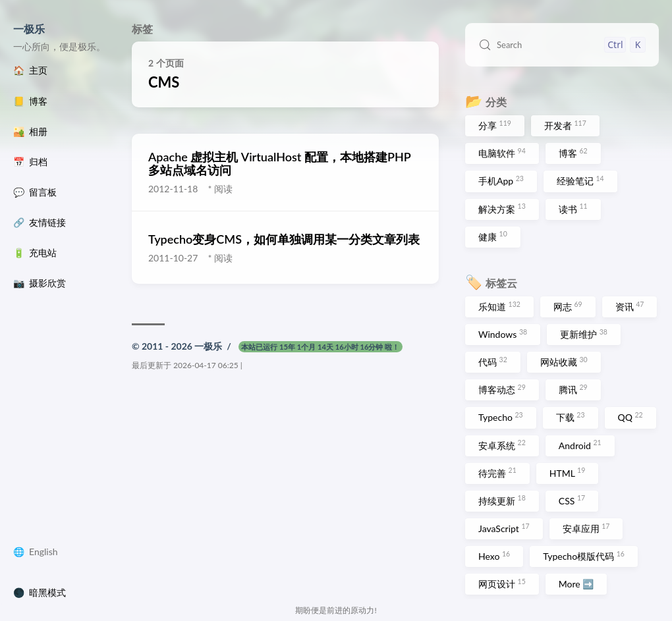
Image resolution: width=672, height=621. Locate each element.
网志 (568, 306)
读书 (573, 208)
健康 (493, 236)
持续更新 (502, 500)
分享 (495, 125)
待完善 (497, 472)
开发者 (565, 125)
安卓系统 (502, 445)
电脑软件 (502, 153)
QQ (630, 417)
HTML (568, 472)
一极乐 (29, 29)
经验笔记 (580, 180)
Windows (503, 334)
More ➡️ (576, 584)
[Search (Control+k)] (562, 45)
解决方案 (502, 208)
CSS (572, 500)
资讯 (630, 306)
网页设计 (502, 583)
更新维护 (584, 334)
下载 (571, 417)
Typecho (501, 417)
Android (580, 445)
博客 (573, 153)
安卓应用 (586, 528)
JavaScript (504, 528)
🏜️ (30, 132)
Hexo (494, 556)
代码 (493, 362)
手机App (501, 180)
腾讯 (573, 389)
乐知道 (499, 306)
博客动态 (502, 389)
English (43, 552)
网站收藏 (564, 362)
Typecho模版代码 (584, 556)
